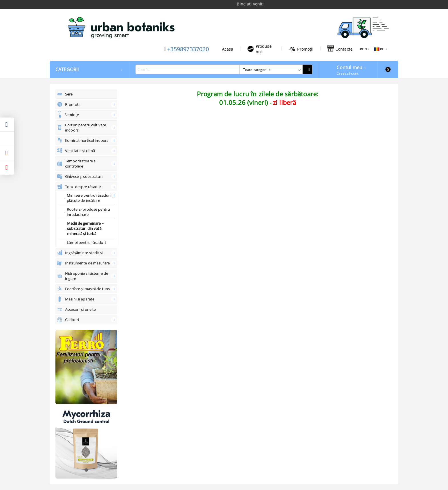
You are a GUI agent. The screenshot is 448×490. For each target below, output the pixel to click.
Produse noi (259, 49)
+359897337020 (188, 49)
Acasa (228, 49)
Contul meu (349, 67)
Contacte (340, 49)
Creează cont (347, 73)
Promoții (301, 49)
